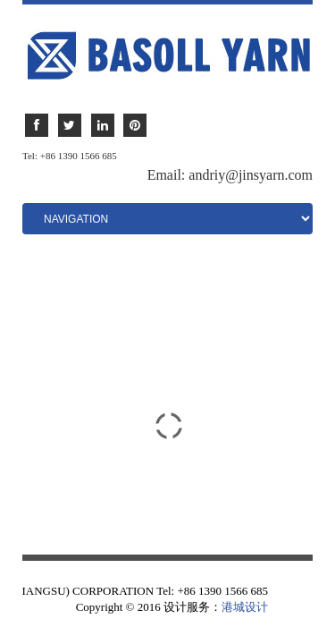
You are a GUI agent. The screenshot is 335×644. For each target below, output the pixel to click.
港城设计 (245, 607)
